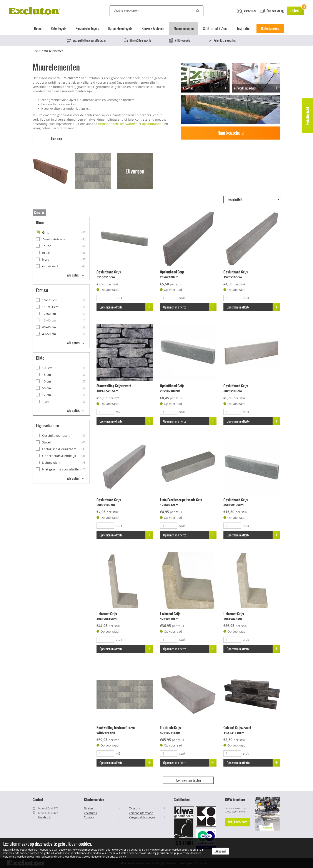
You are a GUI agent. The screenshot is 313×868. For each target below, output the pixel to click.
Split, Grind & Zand (215, 28)
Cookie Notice (90, 856)
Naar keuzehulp (231, 133)
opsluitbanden (153, 124)
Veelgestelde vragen (142, 816)
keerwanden (129, 124)
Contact (89, 816)
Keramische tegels (87, 28)
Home (38, 28)
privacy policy (118, 856)
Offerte (297, 10)
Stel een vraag (272, 11)
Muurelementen (184, 28)
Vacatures (246, 11)
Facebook (45, 816)
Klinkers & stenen (153, 28)
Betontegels (58, 28)
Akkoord (221, 851)
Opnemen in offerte (126, 307)
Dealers (89, 807)
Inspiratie (243, 28)
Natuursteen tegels (120, 28)
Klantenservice (94, 799)
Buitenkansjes (270, 28)
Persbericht (307, 116)
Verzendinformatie (141, 812)
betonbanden (108, 124)
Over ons (135, 807)
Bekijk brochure (238, 821)
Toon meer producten (188, 780)
